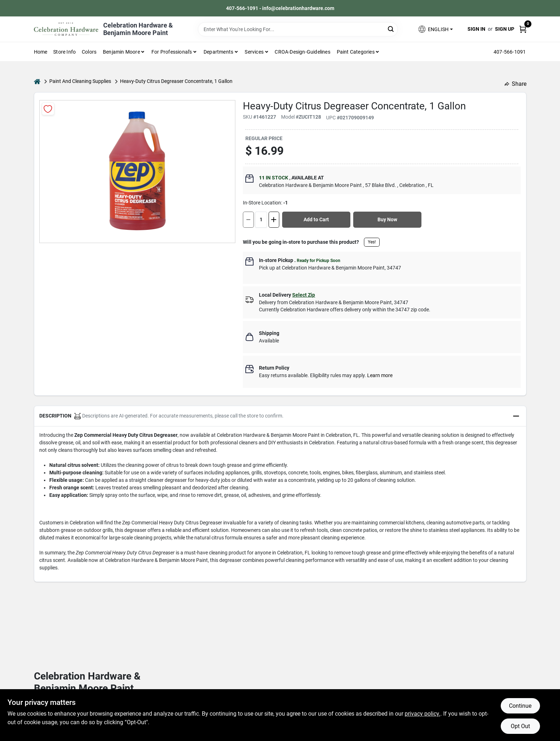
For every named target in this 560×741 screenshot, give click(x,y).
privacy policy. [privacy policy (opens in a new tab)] (422, 714)
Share (516, 84)
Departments (218, 52)
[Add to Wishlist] (48, 109)
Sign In (476, 29)
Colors (89, 52)
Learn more (380, 375)
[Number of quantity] (261, 220)
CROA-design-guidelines (302, 52)
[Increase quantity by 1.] (274, 220)
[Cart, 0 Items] (523, 29)
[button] (435, 29)
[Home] (37, 81)
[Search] (391, 29)
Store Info (64, 52)
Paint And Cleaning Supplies (80, 81)
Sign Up (505, 29)
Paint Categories (356, 52)
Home (41, 52)
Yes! (372, 242)
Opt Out (520, 726)
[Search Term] (298, 29)
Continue (520, 706)
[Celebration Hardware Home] (66, 29)
